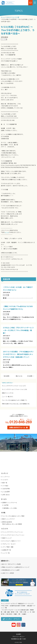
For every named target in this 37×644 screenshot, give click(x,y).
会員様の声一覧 (7, 550)
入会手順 (6, 505)
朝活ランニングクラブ (8, 519)
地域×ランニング (7, 393)
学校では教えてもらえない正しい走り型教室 (14, 404)
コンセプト (5, 480)
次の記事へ (30, 376)
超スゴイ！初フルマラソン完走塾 (11, 564)
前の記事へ (7, 376)
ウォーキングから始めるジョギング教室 (13, 400)
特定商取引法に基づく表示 (19, 639)
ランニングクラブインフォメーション (12, 386)
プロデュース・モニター (9, 544)
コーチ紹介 (5, 486)
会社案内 (19, 634)
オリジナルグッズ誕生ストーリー (11, 541)
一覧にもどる (19, 376)
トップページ (6, 477)
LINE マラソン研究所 (8, 573)
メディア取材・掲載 (8, 547)
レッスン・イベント (11, 619)
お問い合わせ (6, 495)
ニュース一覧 (6, 397)
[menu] (35, 3)
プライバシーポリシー (19, 637)
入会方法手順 (6, 489)
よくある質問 (6, 492)
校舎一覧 (5, 483)
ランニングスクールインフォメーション (13, 389)
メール (7, 232)
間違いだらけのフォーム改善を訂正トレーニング (16, 567)
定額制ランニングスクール (10, 503)
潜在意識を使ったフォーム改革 (11, 570)
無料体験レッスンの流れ (10, 508)
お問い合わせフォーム (18, 428)
